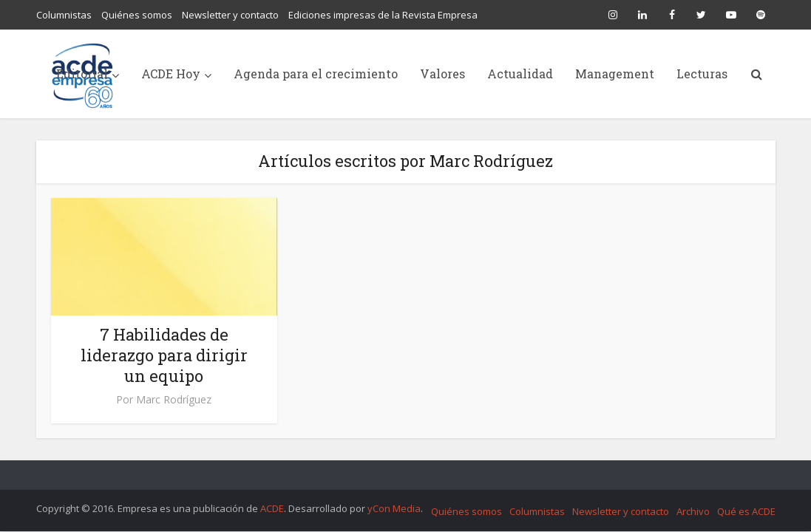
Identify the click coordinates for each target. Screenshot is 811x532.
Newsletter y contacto (230, 15)
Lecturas (702, 74)
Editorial (82, 74)
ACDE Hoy (171, 74)
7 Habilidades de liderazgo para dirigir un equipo (164, 355)
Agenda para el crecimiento (316, 74)
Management (615, 74)
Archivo (693, 511)
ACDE (272, 508)
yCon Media (394, 508)
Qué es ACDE (746, 511)
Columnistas (64, 15)
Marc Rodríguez (174, 400)
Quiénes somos (137, 15)
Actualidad (520, 74)
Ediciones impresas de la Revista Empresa (383, 15)
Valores (442, 74)
